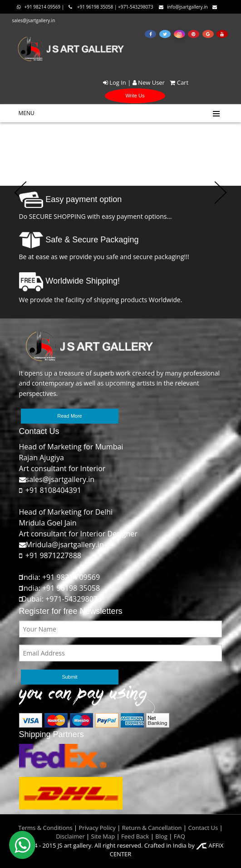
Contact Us (203, 828)
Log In (115, 82)
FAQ (180, 836)
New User (149, 82)
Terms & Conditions (45, 828)
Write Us (135, 96)
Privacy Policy (97, 828)
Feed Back (135, 836)
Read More (69, 416)
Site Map (102, 836)
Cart (177, 82)
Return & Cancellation (152, 828)
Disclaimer (70, 836)
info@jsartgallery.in (183, 7)
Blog (161, 836)
